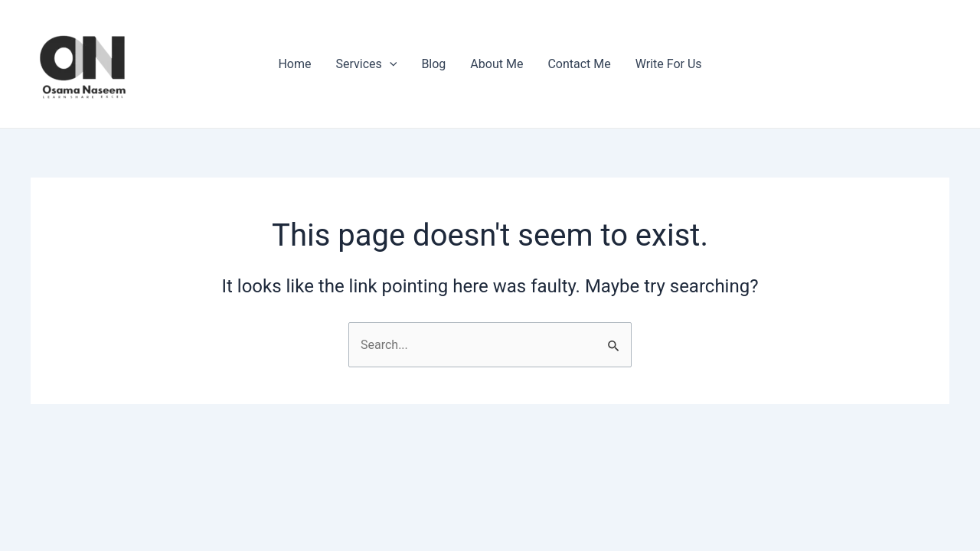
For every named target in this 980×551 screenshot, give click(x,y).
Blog (433, 64)
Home (294, 64)
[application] (390, 64)
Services (366, 64)
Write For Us (669, 64)
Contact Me (579, 64)
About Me (497, 64)
